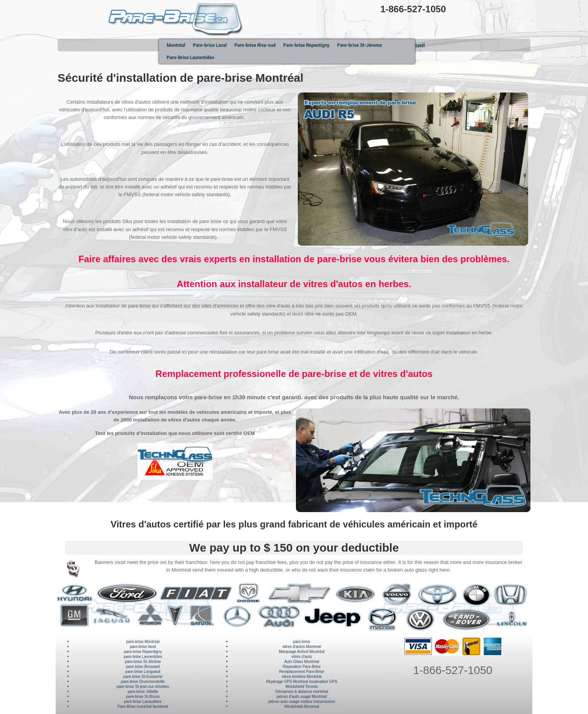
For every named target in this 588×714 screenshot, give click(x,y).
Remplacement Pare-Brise (301, 672)
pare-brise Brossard (143, 667)
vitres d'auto (302, 657)
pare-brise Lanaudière (143, 702)
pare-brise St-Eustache (143, 677)
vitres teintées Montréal (301, 677)
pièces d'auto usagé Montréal (302, 697)
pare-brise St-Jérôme (143, 662)
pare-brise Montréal (143, 642)
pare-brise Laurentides (143, 657)
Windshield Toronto (302, 687)
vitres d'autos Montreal (302, 647)
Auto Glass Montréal (302, 662)
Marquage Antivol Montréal (301, 652)
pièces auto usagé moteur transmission (302, 702)
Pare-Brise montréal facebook (143, 707)
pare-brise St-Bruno (143, 697)
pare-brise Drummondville (143, 682)
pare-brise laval (143, 647)
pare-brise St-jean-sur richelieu (143, 687)
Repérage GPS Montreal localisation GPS (302, 682)
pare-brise (301, 642)
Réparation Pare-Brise (302, 667)
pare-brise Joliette (143, 692)
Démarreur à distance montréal (302, 692)
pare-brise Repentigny (143, 652)
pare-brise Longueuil (143, 672)
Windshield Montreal (302, 707)
